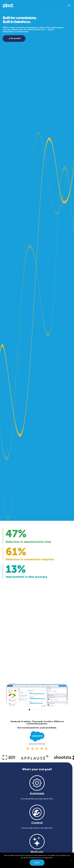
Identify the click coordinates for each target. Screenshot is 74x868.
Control (37, 823)
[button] (69, 5)
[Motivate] (37, 842)
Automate (37, 794)
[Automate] (37, 783)
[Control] (37, 812)
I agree (37, 863)
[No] (71, 860)
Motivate (37, 852)
